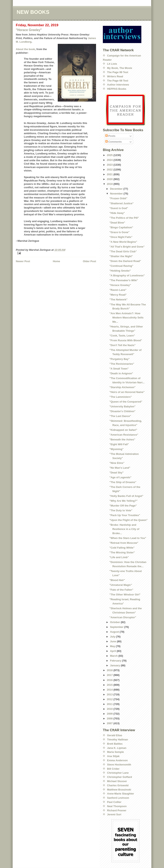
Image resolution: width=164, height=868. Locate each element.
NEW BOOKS (33, 12)
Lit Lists (112, 64)
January (115, 665)
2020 (110, 179)
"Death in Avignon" (121, 373)
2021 (110, 174)
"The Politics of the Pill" (124, 218)
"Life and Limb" (119, 557)
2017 (110, 675)
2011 (110, 704)
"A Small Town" (119, 369)
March (114, 656)
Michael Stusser (117, 781)
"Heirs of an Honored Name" (127, 392)
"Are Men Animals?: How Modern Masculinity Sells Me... (126, 318)
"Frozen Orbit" (118, 198)
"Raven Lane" (118, 290)
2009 (110, 714)
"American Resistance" (124, 435)
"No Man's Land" (120, 468)
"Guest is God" (119, 208)
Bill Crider (113, 769)
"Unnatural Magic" (121, 585)
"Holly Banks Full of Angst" (126, 496)
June (113, 641)
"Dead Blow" (117, 223)
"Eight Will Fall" (119, 444)
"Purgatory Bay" (119, 359)
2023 (110, 165)
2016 (110, 680)
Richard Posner (117, 810)
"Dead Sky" (116, 473)
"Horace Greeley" (29, 30)
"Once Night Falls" (121, 237)
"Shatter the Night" (121, 256)
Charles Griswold (118, 785)
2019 (110, 184)
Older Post (89, 261)
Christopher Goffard (119, 777)
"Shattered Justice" (121, 203)
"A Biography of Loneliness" (127, 275)
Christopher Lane (118, 773)
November (117, 194)
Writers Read (115, 76)
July (113, 637)
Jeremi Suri (114, 814)
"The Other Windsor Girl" (125, 595)
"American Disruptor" (123, 617)
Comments (114, 142)
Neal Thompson (117, 806)
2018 (110, 670)
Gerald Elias (115, 735)
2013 (110, 694)
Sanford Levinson (118, 798)
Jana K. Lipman (117, 748)
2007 (110, 723)
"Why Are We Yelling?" (123, 501)
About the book (25, 49)
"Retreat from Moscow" (124, 543)
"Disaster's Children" (122, 411)
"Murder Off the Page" (123, 506)
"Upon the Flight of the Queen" (128, 520)
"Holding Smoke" (120, 271)
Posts (110, 136)
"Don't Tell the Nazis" (122, 345)
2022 (110, 170)
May (113, 646)
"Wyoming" (116, 449)
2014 (110, 690)
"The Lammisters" (120, 397)
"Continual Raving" (121, 266)
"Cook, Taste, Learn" (122, 336)
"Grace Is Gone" (119, 232)
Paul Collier (114, 802)
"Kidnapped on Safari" (123, 430)
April (113, 651)
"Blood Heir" (117, 580)
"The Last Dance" (120, 416)
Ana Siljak (113, 756)
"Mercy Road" (118, 295)
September (117, 627)
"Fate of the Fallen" (121, 590)
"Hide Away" (117, 213)
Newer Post (23, 261)
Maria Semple (115, 752)
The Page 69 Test (118, 81)
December (117, 189)
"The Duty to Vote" (121, 510)
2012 (110, 699)
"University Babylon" (122, 406)
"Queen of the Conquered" (126, 402)
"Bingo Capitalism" (121, 227)
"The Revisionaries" (122, 364)
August (115, 632)
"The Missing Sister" (122, 552)
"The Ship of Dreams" (123, 482)
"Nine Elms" (117, 463)
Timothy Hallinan (118, 740)
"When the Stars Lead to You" (128, 538)
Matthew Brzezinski (119, 790)
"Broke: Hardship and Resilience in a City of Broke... (124, 529)
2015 (110, 685)
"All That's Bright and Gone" (127, 247)
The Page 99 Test (118, 72)
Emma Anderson (117, 760)
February (116, 661)
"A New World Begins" (123, 242)
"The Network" (118, 300)
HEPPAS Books (117, 89)
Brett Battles (115, 744)
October (115, 622)
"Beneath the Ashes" (122, 440)
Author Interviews (118, 85)
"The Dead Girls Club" (123, 251)
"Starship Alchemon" (122, 387)
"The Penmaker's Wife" (124, 280)
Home (56, 261)
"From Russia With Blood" (126, 340)
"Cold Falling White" (122, 548)
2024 (110, 160)
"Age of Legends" (120, 477)
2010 (110, 709)
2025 (110, 155)
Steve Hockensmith (119, 765)
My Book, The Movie (120, 68)
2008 (110, 718)
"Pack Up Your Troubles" (125, 515)
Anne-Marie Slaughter (120, 794)
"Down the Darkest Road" (125, 261)
